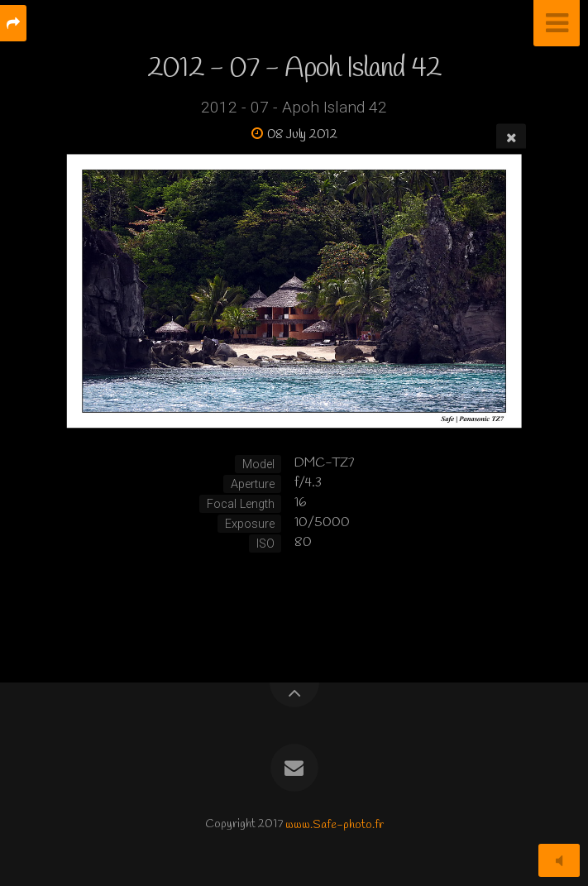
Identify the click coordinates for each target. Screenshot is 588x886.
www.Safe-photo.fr (335, 824)
